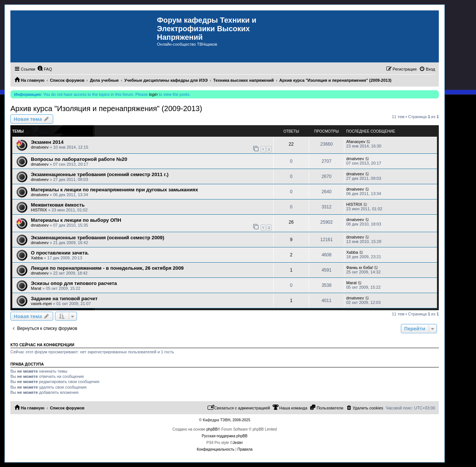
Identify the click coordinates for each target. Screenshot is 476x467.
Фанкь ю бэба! (360, 267)
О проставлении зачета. (60, 253)
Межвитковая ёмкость (58, 205)
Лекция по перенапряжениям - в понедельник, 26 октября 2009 (107, 268)
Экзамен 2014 (47, 142)
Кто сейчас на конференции (42, 345)
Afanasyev (356, 142)
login (153, 94)
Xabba (37, 258)
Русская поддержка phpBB (224, 436)
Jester (238, 443)
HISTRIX (39, 210)
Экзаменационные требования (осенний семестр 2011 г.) (100, 174)
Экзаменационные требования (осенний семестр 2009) (98, 238)
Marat (36, 288)
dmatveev (40, 147)
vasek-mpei (41, 304)
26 (291, 222)
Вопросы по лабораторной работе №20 (79, 159)
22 (291, 144)
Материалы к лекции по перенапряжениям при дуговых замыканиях (115, 190)
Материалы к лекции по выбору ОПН (76, 220)
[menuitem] (45, 69)
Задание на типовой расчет (64, 299)
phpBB (212, 429)
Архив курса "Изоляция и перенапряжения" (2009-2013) (106, 108)
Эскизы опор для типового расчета (74, 283)
